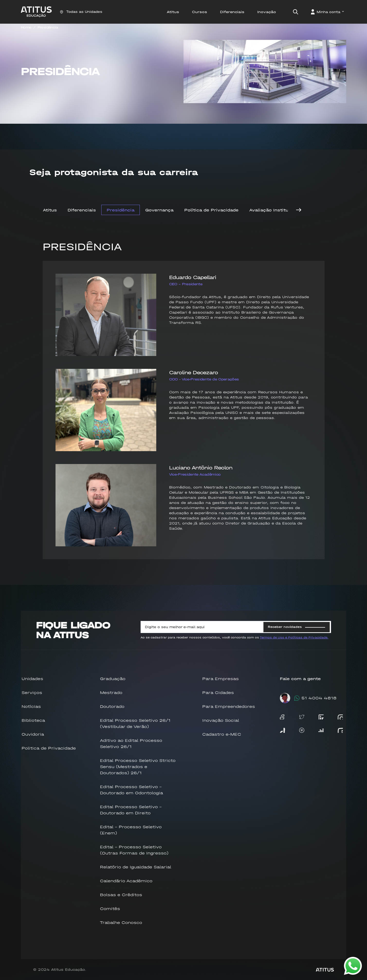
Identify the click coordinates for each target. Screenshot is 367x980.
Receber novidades (296, 627)
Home (26, 27)
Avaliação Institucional (276, 210)
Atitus (50, 210)
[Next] (299, 210)
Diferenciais (82, 210)
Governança (159, 210)
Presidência (48, 27)
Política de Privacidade (211, 210)
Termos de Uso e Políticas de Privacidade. (294, 638)
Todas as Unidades (81, 12)
